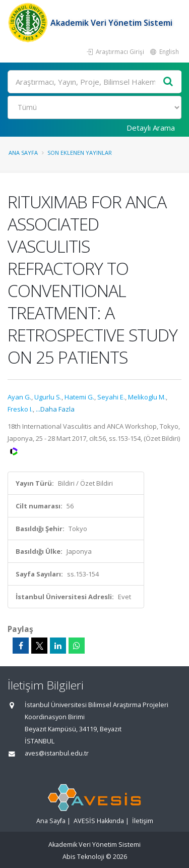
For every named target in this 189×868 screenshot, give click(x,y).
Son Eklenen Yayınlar (80, 153)
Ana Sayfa (23, 153)
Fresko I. (20, 409)
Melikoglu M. (147, 397)
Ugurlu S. (48, 397)
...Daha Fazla (55, 409)
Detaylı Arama (151, 128)
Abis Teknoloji (83, 857)
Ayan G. (19, 397)
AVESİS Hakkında (99, 821)
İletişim (143, 821)
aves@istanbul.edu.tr (57, 753)
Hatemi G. (79, 397)
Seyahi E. (111, 397)
